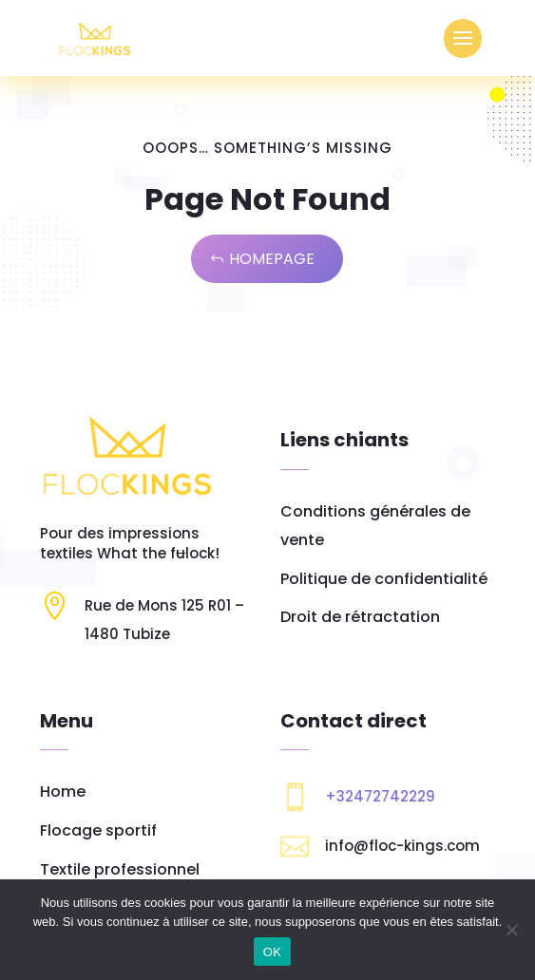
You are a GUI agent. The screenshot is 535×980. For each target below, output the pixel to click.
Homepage (272, 259)
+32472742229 (380, 796)
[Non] (511, 930)
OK (272, 952)
